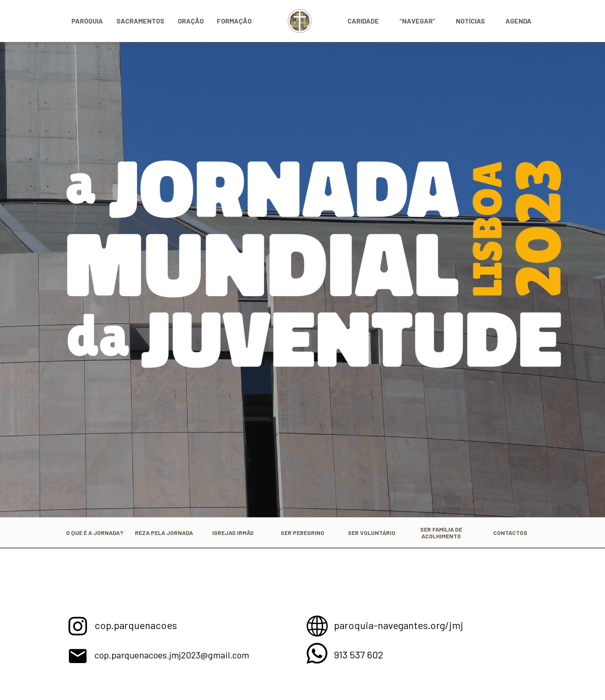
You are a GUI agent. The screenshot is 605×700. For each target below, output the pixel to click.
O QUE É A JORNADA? (94, 532)
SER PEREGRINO (302, 532)
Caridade (363, 21)
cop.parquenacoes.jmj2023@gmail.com (195, 654)
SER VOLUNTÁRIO (372, 532)
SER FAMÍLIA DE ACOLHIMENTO (441, 532)
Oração (191, 21)
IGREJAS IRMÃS (233, 532)
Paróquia (87, 21)
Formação (234, 21)
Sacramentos (140, 21)
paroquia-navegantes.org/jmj (408, 624)
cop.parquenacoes (142, 624)
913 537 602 (363, 654)
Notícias (470, 21)
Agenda (518, 21)
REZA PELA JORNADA (164, 532)
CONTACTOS (510, 532)
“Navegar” (417, 21)
